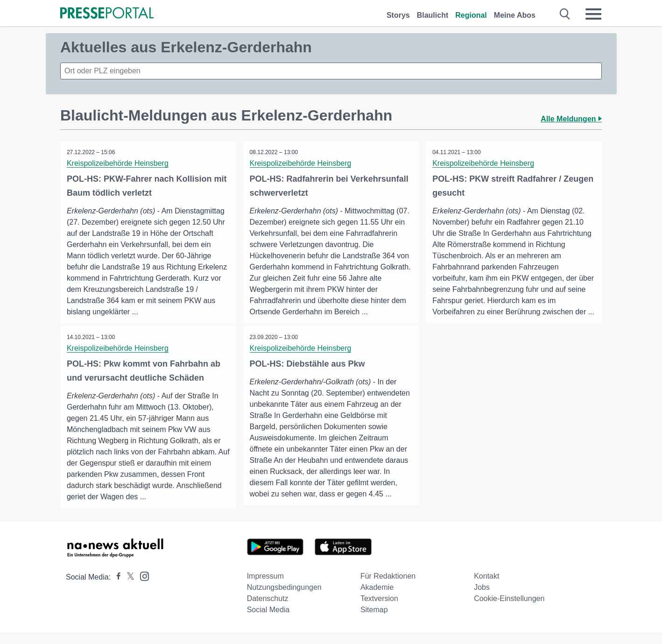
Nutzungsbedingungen (284, 599)
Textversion (379, 610)
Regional (471, 15)
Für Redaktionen (388, 588)
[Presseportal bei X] (128, 589)
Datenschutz (268, 610)
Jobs (482, 599)
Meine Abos (515, 15)
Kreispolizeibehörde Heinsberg (118, 163)
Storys (398, 15)
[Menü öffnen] (593, 14)
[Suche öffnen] (565, 14)
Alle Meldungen (571, 119)
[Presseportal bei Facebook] (116, 589)
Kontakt (486, 588)
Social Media (268, 621)
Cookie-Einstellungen (509, 610)
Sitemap (374, 621)
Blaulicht (433, 15)
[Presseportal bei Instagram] (142, 587)
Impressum (265, 588)
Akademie (377, 599)
